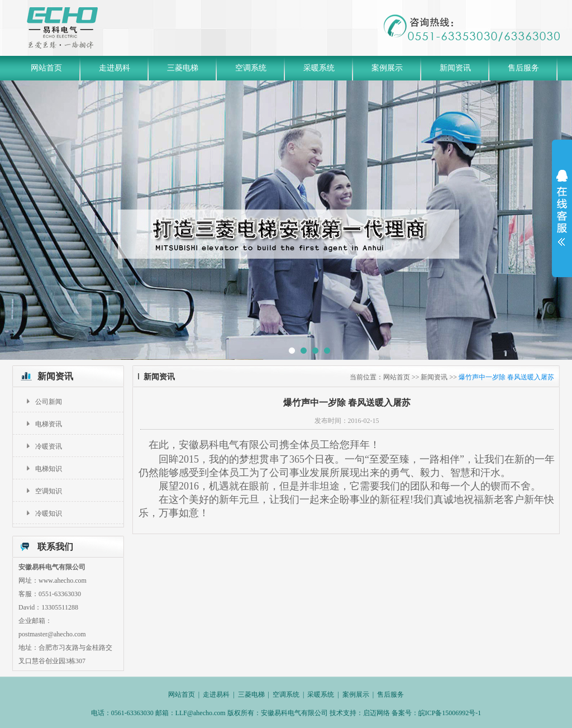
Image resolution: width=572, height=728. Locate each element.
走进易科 (115, 68)
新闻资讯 (455, 68)
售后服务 (523, 68)
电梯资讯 (49, 424)
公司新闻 (49, 402)
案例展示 (387, 68)
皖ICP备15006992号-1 (450, 713)
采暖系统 (319, 68)
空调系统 (251, 68)
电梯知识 (49, 469)
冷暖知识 (49, 513)
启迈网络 (377, 713)
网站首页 (46, 68)
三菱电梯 (183, 68)
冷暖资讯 (49, 446)
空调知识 (49, 491)
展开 (562, 208)
